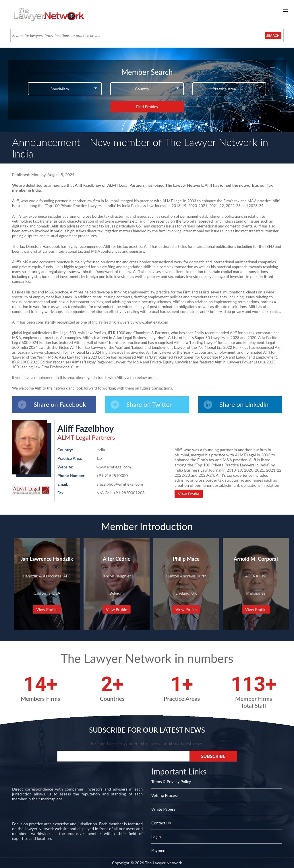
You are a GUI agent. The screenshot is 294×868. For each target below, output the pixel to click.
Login (156, 837)
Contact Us (161, 823)
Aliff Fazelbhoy (86, 428)
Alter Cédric (116, 559)
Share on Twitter (141, 405)
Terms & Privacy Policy (171, 782)
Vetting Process (165, 795)
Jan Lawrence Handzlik (47, 559)
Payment (159, 850)
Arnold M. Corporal (256, 559)
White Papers (163, 809)
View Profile (189, 494)
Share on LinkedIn (236, 405)
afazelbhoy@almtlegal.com (120, 484)
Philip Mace (186, 559)
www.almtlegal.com (114, 467)
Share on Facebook (52, 405)
